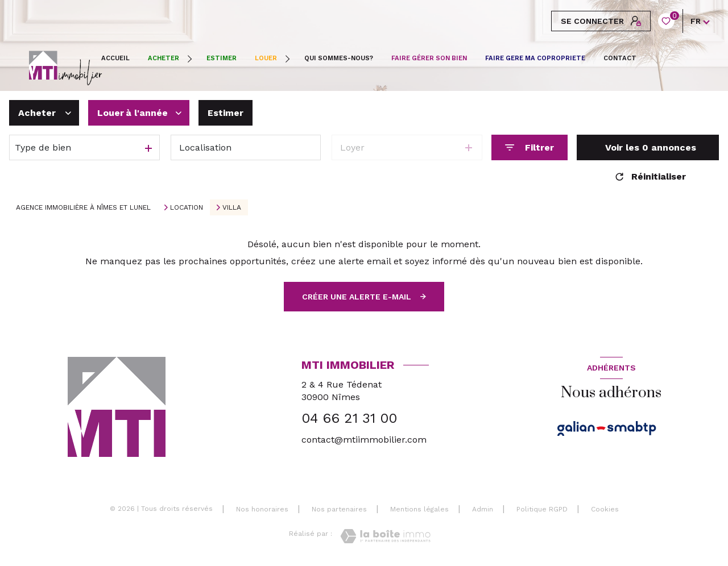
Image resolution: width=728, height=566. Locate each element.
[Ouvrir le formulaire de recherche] (530, 147)
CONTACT (620, 58)
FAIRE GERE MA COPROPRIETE (535, 58)
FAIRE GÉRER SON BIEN (429, 58)
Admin (483, 509)
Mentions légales (419, 509)
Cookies (605, 509)
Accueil (115, 58)
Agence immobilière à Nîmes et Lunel (83, 207)
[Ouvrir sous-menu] (191, 59)
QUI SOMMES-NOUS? (339, 58)
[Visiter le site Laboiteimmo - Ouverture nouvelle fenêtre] (385, 536)
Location (187, 207)
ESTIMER (222, 58)
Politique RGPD (542, 509)
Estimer (226, 113)
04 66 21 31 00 (349, 418)
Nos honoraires (262, 509)
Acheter (164, 58)
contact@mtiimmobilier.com (364, 440)
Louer (266, 58)
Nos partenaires (339, 509)
